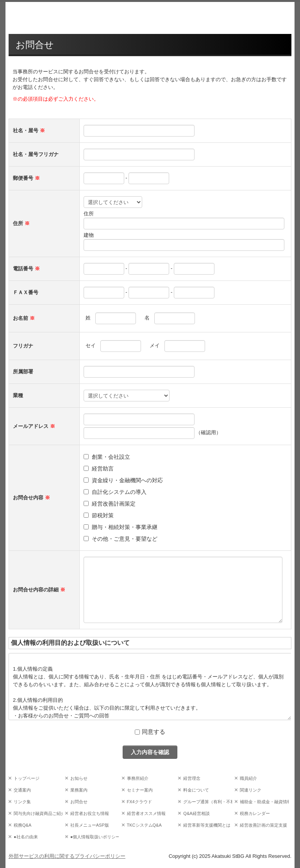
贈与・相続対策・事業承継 (125, 527)
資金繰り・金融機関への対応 (127, 480)
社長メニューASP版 (90, 825)
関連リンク (251, 790)
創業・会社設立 (111, 457)
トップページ (27, 778)
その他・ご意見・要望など (125, 539)
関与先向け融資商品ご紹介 (38, 813)
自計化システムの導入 (119, 492)
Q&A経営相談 (196, 813)
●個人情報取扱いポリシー (95, 837)
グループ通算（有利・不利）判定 (208, 802)
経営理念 (192, 778)
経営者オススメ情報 (146, 813)
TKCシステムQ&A (144, 825)
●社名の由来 (26, 837)
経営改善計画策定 (114, 504)
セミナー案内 (140, 790)
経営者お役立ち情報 (90, 813)
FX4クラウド (139, 802)
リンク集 (22, 802)
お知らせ (79, 778)
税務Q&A (22, 825)
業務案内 (79, 790)
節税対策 (103, 515)
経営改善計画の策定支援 (263, 825)
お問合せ (79, 802)
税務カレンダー (255, 813)
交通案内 (22, 790)
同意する (154, 732)
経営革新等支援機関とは (207, 825)
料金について (196, 790)
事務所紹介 (138, 778)
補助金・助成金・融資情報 (264, 802)
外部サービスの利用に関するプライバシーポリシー (67, 856)
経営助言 (103, 469)
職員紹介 (248, 778)
